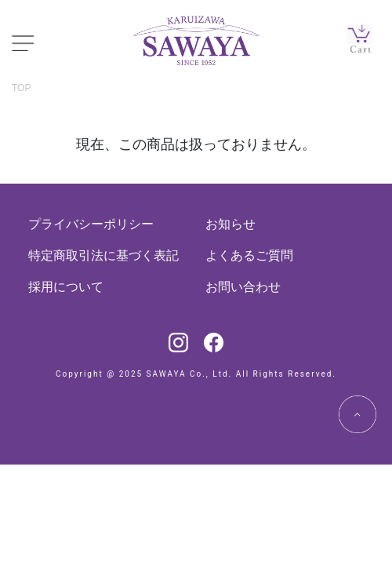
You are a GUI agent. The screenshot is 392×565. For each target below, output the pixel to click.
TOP (21, 88)
